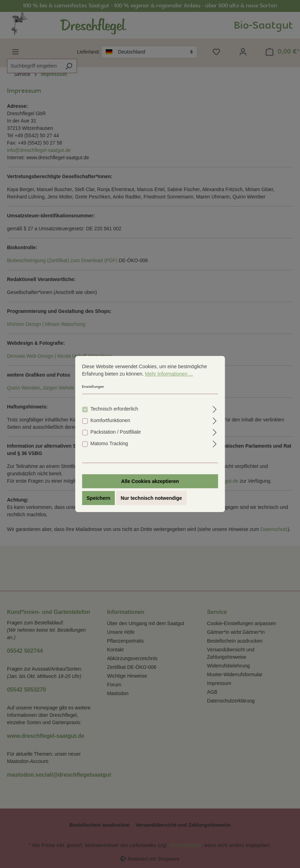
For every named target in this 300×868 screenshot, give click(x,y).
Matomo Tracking (109, 443)
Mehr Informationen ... (169, 374)
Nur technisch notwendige (151, 498)
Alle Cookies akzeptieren (150, 481)
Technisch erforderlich (114, 409)
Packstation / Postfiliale (116, 432)
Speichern (98, 498)
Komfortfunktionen (110, 420)
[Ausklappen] (215, 408)
